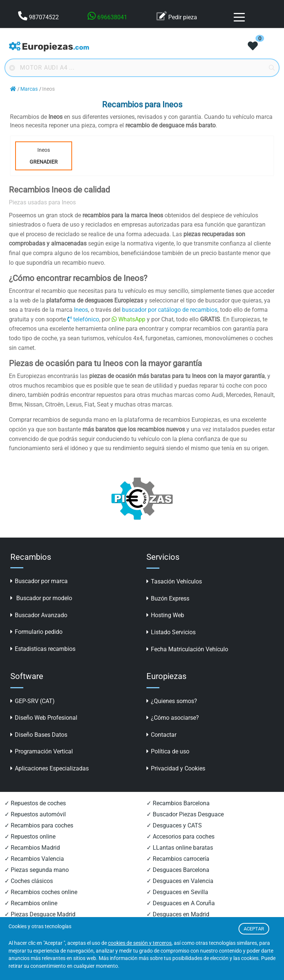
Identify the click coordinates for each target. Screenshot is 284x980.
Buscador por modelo (41, 598)
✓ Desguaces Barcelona (178, 870)
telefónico (83, 319)
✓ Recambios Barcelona (178, 803)
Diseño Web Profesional (44, 718)
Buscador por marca (39, 581)
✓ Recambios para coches (39, 825)
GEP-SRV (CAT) (33, 701)
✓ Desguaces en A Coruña (181, 903)
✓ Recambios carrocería (178, 859)
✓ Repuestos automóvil (35, 814)
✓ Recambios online (31, 903)
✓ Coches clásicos (29, 881)
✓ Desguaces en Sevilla (177, 892)
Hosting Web (165, 615)
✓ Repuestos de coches (35, 803)
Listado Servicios (171, 632)
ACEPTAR (254, 929)
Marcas (29, 89)
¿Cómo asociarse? (173, 718)
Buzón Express (168, 598)
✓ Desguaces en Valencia (180, 881)
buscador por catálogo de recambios (170, 310)
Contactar (161, 735)
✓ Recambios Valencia (34, 859)
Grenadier (44, 162)
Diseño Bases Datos (39, 735)
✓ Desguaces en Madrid (178, 914)
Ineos (44, 157)
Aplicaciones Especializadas (50, 768)
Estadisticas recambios (43, 649)
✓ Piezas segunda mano (37, 870)
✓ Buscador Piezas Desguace (185, 814)
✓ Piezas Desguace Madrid (40, 914)
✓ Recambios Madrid (32, 848)
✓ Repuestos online (30, 837)
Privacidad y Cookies (176, 768)
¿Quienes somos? (172, 701)
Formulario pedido (36, 632)
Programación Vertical (42, 751)
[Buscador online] (142, 68)
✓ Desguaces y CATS (174, 825)
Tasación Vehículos (174, 581)
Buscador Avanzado (39, 615)
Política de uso (168, 751)
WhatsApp (129, 319)
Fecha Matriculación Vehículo (187, 649)
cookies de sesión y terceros (140, 943)
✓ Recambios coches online (41, 892)
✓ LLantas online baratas (180, 848)
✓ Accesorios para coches (180, 837)
